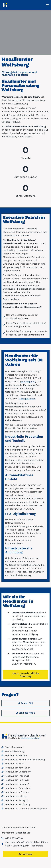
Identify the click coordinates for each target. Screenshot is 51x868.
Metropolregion (27, 402)
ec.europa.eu (28, 385)
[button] (47, 5)
